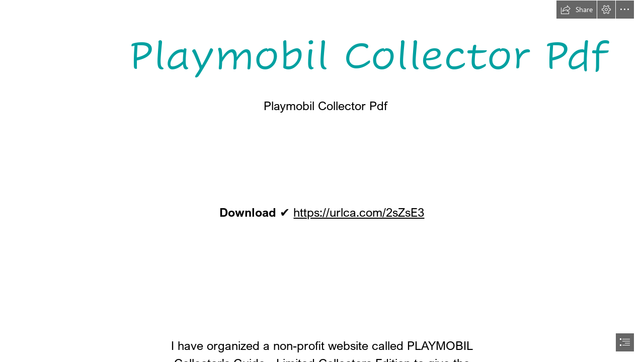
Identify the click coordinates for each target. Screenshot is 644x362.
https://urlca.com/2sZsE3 (359, 212)
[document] (322, 181)
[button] (577, 10)
